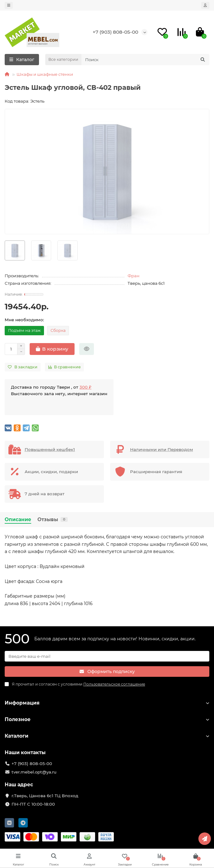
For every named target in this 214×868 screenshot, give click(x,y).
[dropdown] (9, 5)
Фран (134, 276)
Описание (18, 519)
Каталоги (107, 736)
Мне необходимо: (24, 320)
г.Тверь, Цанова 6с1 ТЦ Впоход (45, 796)
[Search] (145, 60)
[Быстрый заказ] (87, 349)
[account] (205, 5)
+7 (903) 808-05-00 (115, 32)
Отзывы (53, 519)
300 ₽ (85, 387)
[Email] (107, 656)
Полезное (107, 719)
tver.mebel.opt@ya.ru (34, 772)
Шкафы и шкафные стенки (45, 74)
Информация (107, 703)
